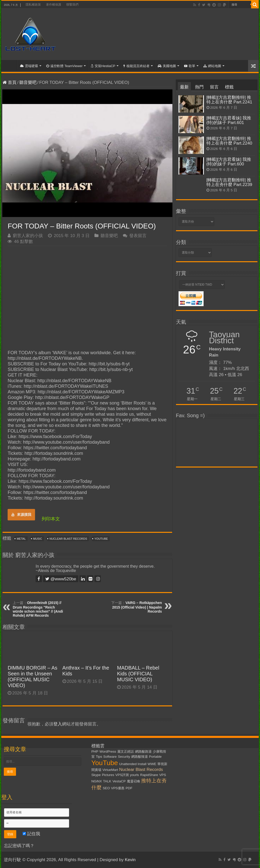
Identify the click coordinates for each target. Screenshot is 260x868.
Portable (155, 757)
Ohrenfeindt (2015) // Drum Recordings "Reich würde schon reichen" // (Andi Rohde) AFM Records (38, 609)
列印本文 (51, 519)
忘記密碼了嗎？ (19, 846)
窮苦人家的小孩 (28, 236)
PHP (95, 751)
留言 (214, 87)
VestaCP (119, 781)
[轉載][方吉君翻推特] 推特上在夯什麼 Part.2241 (229, 100)
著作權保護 (54, 5)
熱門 (199, 87)
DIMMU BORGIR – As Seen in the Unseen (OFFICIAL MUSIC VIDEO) (32, 677)
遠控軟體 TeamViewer (64, 66)
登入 (58, 724)
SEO (106, 788)
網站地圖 (212, 66)
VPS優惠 (118, 788)
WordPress (108, 751)
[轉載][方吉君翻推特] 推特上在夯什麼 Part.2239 (229, 182)
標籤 (229, 87)
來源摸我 (21, 515)
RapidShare (149, 775)
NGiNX (97, 781)
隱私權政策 (33, 5)
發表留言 (138, 236)
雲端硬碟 (29, 66)
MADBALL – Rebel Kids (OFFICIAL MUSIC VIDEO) (138, 674)
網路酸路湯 (143, 751)
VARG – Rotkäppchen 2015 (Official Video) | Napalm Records (137, 607)
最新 (184, 87)
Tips (99, 757)
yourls (135, 775)
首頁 (10, 65)
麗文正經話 (126, 751)
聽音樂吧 (28, 82)
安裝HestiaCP (103, 66)
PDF (129, 788)
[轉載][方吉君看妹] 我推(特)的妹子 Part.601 (229, 120)
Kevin (130, 860)
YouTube (101, 539)
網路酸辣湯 (140, 757)
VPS (163, 775)
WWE (152, 764)
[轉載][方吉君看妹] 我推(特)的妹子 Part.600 (229, 162)
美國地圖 (167, 66)
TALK (107, 781)
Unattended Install (133, 764)
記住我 (31, 834)
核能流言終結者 (136, 66)
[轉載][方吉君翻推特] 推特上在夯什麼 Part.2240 (229, 141)
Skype (96, 775)
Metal (21, 539)
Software (110, 757)
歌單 (190, 66)
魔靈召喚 (134, 781)
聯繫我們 (72, 5)
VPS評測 (122, 775)
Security (124, 757)
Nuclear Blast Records (68, 539)
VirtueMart (110, 770)
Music (38, 539)
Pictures (108, 775)
